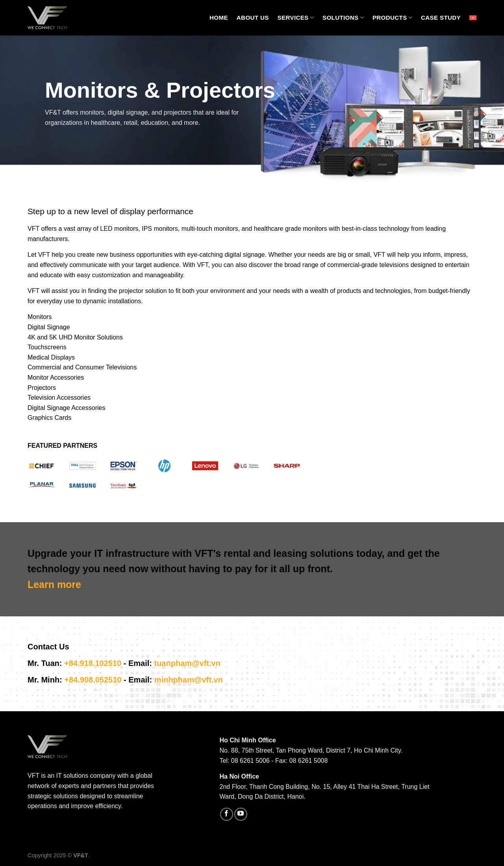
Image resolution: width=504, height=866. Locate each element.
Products (392, 18)
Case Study (441, 18)
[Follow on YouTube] (241, 814)
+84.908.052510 (93, 680)
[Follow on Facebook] (227, 814)
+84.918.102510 (93, 663)
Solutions (343, 18)
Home (219, 18)
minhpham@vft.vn (189, 680)
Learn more (54, 584)
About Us (253, 18)
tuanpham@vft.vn (187, 663)
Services (296, 18)
